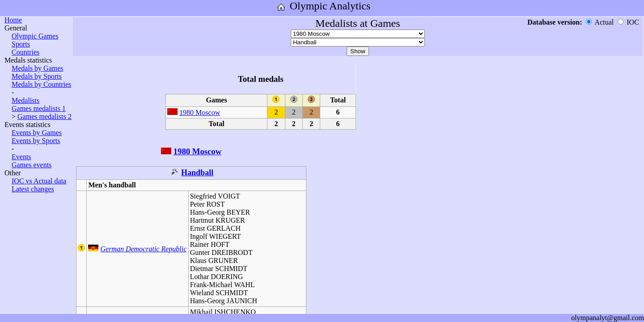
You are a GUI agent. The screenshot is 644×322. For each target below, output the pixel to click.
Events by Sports (36, 141)
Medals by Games (38, 68)
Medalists (25, 100)
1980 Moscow (200, 112)
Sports (21, 44)
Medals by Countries (41, 84)
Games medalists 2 (44, 117)
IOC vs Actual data (39, 181)
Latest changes (33, 189)
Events (21, 157)
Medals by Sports (37, 76)
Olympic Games (35, 36)
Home (13, 20)
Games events (32, 165)
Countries (25, 52)
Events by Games (37, 133)
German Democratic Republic (143, 249)
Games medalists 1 (39, 108)
